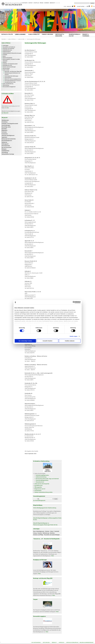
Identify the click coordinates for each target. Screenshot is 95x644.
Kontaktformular (39, 485)
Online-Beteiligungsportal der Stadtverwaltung (45, 508)
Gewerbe (40, 533)
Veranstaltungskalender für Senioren (13, 81)
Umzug (35, 533)
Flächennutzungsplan (8, 58)
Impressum (61, 642)
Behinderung (46, 533)
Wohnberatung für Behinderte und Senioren (12, 74)
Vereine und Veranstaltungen (9, 67)
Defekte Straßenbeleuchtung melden (44, 492)
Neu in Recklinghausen (39, 531)
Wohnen (5, 62)
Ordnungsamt (5, 144)
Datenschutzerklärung (72, 642)
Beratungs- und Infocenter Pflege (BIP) (13, 71)
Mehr (53, 556)
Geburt (52, 531)
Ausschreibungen (6, 125)
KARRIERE (47, 3)
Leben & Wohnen (12, 39)
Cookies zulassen (70, 341)
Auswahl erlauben (47, 341)
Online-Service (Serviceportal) (42, 484)
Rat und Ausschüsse (7, 147)
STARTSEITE (25, 3)
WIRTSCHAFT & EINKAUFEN (60, 35)
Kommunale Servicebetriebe (9, 139)
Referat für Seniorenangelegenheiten (13, 79)
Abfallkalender (5, 120)
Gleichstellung (6, 85)
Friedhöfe (5, 55)
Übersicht (54, 642)
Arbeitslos (52, 533)
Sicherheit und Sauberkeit (9, 48)
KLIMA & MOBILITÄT (34, 34)
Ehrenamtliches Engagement (9, 87)
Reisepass (4, 149)
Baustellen (4, 129)
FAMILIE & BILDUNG (47, 34)
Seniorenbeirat (8, 78)
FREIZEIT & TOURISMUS (86, 35)
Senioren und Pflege (38, 535)
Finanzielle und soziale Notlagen (52, 535)
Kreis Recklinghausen (7, 141)
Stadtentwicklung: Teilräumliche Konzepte (12, 53)
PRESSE (42, 3)
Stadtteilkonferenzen (7, 50)
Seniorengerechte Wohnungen (34, 39)
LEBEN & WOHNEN (20, 34)
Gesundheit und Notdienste (9, 47)
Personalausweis (6, 146)
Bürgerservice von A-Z (40, 489)
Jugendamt (4, 137)
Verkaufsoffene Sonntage (8, 154)
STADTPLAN (36, 3)
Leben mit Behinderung (8, 84)
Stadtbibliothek (5, 151)
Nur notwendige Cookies (25, 341)
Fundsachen (5, 134)
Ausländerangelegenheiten (42, 475)
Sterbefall (57, 531)
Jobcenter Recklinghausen (8, 135)
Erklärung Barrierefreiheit (87, 642)
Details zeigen (74, 336)
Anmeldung (5, 122)
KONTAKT (31, 3)
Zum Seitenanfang (36, 642)
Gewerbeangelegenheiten (42, 480)
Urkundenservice (40, 482)
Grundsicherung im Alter (10, 82)
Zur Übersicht (5, 113)
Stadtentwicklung (7, 52)
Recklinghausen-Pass (7, 65)
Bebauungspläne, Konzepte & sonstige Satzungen (11, 60)
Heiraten (47, 531)
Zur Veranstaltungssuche (39, 500)
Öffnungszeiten (38, 487)
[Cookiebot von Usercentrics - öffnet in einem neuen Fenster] (74, 302)
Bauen (4, 56)
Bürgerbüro (5, 130)
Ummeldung (5, 152)
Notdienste (4, 142)
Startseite (4, 39)
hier (8, 108)
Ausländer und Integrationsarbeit (10, 64)
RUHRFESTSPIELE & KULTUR (75, 35)
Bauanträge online (6, 127)
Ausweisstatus (38, 490)
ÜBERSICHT (52, 3)
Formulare (4, 132)
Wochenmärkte (6, 68)
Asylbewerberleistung (41, 477)
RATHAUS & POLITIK (7, 34)
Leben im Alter (21, 39)
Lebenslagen (6, 45)
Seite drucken (46, 642)
